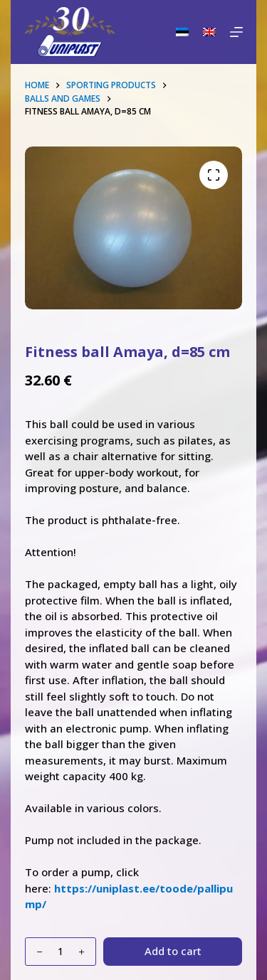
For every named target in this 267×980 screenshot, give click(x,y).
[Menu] (236, 32)
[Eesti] (182, 32)
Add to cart (173, 951)
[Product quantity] (61, 952)
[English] (209, 32)
